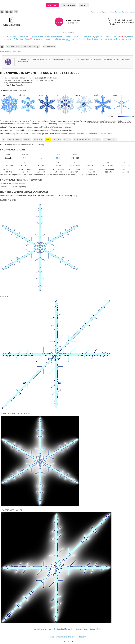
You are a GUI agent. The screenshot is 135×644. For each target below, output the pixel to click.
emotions (78, 37)
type (102, 39)
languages (7, 39)
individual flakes (125, 121)
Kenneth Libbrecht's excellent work (75, 134)
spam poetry (81, 39)
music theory (25, 39)
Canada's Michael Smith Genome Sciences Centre (76, 629)
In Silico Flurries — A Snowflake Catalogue (23, 47)
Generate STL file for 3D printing (13, 187)
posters (67, 139)
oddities (57, 139)
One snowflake (49, 47)
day (3, 37)
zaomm (67, 41)
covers (47, 37)
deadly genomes (58, 37)
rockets (65, 39)
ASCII (9, 37)
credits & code (110, 139)
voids (115, 39)
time (89, 39)
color (28, 37)
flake (48, 139)
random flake (11, 144)
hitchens (109, 37)
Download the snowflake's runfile (13, 183)
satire (72, 39)
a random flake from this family (32, 144)
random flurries (93, 121)
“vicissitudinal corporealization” (73, 637)
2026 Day (52, 5)
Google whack (55, 637)
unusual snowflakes (21, 124)
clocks (22, 37)
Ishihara (117, 37)
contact (52, 629)
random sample (14, 139)
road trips (57, 39)
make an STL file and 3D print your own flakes (52, 127)
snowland (38, 139)
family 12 (45, 124)
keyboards (128, 37)
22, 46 (58, 158)
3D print (97, 139)
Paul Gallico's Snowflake (102, 134)
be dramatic (120, 12)
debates (69, 37)
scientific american (82, 139)
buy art (84, 5)
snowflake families (107, 121)
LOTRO (15, 39)
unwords (108, 39)
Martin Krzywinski (40, 629)
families (27, 139)
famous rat (87, 37)
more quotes (130, 12)
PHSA (99, 629)
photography (39, 39)
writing (128, 39)
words (122, 39)
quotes (49, 39)
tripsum (95, 39)
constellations (37, 37)
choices (15, 37)
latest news (69, 5)
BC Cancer (22, 59)
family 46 (56, 124)
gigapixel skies (99, 37)
